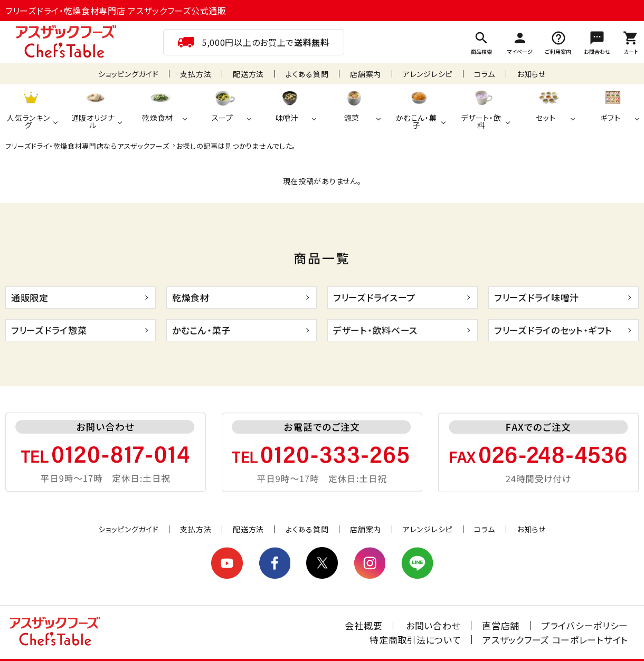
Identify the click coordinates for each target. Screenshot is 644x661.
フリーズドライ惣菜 (49, 330)
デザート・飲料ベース (375, 330)
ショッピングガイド (128, 74)
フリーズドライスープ (374, 297)
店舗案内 (366, 74)
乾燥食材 (191, 297)
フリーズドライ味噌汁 (537, 297)
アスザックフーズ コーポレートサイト (555, 640)
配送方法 (248, 74)
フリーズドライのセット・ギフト (553, 330)
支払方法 (196, 74)
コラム (485, 74)
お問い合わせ (433, 625)
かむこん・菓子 (201, 330)
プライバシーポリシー (585, 625)
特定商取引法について (415, 640)
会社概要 (363, 625)
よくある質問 (307, 74)
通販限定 (30, 297)
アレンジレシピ (428, 74)
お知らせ (531, 74)
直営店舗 (501, 625)
